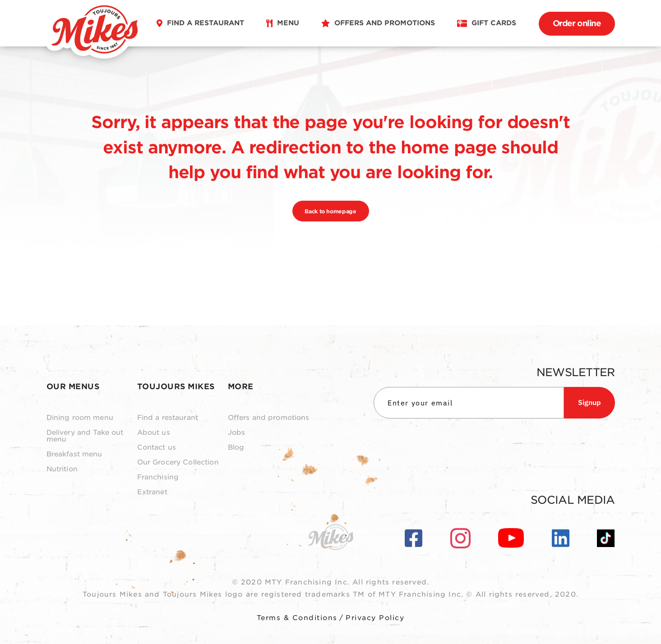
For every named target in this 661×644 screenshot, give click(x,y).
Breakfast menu (74, 454)
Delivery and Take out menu (85, 436)
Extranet (152, 492)
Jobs (237, 433)
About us (154, 433)
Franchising (158, 477)
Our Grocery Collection (178, 462)
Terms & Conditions (297, 618)
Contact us (157, 448)
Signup (589, 402)
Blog (236, 448)
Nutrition (62, 469)
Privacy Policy (375, 618)
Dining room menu (80, 418)
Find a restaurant (168, 418)
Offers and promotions (269, 418)
